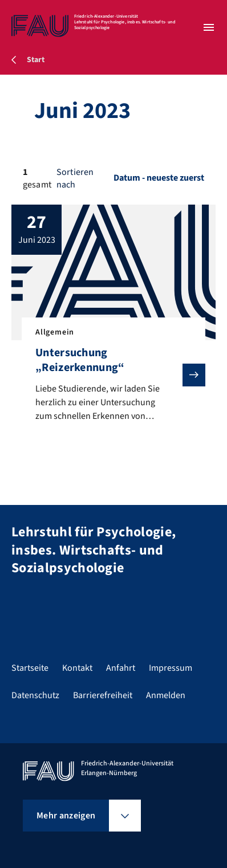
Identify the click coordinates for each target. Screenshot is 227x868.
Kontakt (77, 668)
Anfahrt (121, 668)
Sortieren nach (75, 178)
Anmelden (166, 695)
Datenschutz (35, 695)
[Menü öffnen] (209, 27)
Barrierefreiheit (103, 695)
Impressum (171, 668)
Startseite (30, 668)
